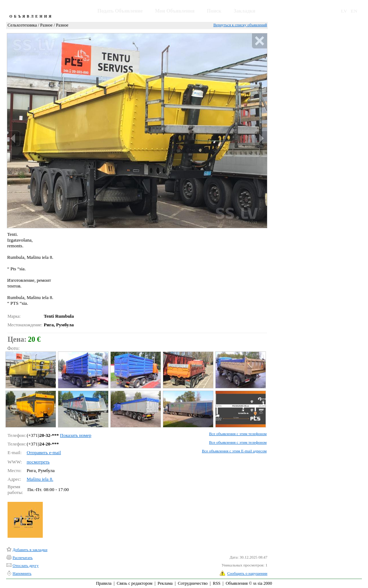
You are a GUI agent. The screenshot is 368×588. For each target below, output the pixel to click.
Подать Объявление (120, 11)
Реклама (165, 583)
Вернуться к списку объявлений (240, 25)
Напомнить (22, 573)
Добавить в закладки (30, 550)
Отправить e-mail (44, 452)
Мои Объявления (175, 11)
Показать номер (76, 435)
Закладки (245, 11)
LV (344, 11)
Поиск (214, 11)
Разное (47, 25)
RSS (217, 583)
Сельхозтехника (22, 25)
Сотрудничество (193, 583)
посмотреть (38, 462)
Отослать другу (26, 565)
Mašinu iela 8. (40, 479)
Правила (104, 583)
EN (354, 11)
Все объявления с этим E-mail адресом (234, 451)
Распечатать (23, 557)
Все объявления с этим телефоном (238, 434)
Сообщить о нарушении (247, 573)
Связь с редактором (135, 583)
